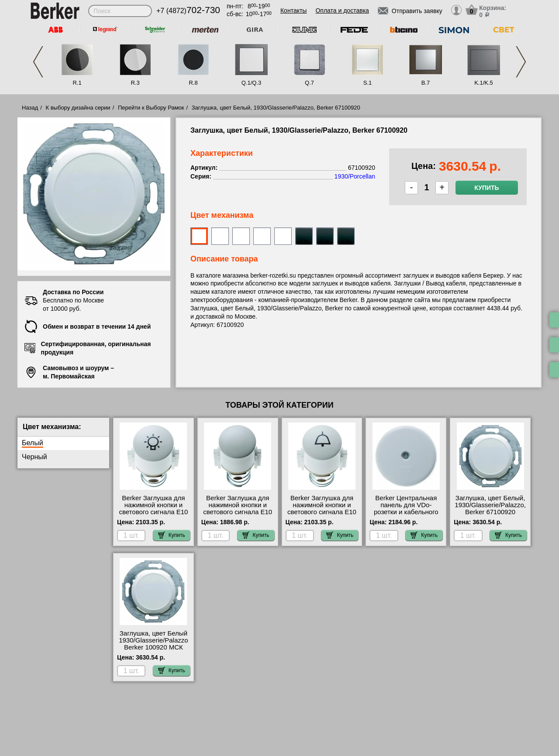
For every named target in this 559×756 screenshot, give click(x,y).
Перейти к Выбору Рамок (151, 108)
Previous (38, 62)
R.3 (135, 83)
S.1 (368, 83)
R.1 (77, 83)
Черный (35, 457)
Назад (30, 108)
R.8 (193, 83)
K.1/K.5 (484, 83)
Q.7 (309, 83)
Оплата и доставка (342, 10)
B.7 (426, 83)
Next (521, 62)
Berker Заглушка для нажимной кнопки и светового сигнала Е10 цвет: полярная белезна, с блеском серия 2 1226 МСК (153, 515)
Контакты (293, 10)
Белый (33, 443)
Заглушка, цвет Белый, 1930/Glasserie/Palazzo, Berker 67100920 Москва (490, 509)
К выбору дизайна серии (78, 108)
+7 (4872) (188, 11)
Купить (487, 188)
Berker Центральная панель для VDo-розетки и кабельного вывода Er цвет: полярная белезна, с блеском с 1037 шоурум (406, 515)
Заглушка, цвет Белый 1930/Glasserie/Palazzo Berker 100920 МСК (153, 640)
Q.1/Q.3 (252, 83)
